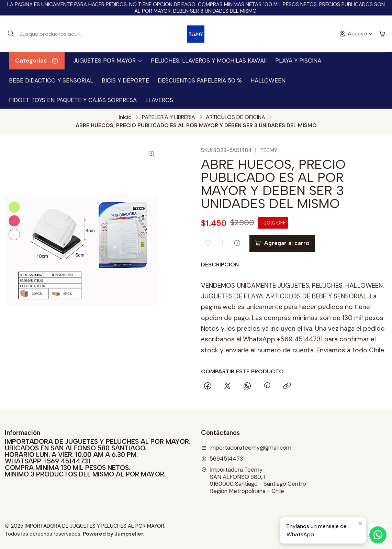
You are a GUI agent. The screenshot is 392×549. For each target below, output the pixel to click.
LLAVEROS (159, 100)
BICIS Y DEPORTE (125, 80)
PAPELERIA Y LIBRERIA (169, 117)
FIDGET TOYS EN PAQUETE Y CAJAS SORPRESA (73, 100)
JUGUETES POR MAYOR (108, 61)
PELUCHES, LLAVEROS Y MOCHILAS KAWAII (209, 61)
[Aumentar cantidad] (237, 243)
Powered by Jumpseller (113, 534)
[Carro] (382, 34)
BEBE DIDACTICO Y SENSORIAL (51, 80)
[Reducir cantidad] (208, 243)
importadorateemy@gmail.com (246, 448)
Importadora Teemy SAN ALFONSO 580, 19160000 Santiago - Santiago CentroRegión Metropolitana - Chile (254, 480)
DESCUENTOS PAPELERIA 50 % (200, 80)
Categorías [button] (37, 61)
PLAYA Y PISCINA (298, 61)
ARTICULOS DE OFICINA (236, 117)
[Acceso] (356, 34)
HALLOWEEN (268, 80)
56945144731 (223, 459)
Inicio (125, 117)
